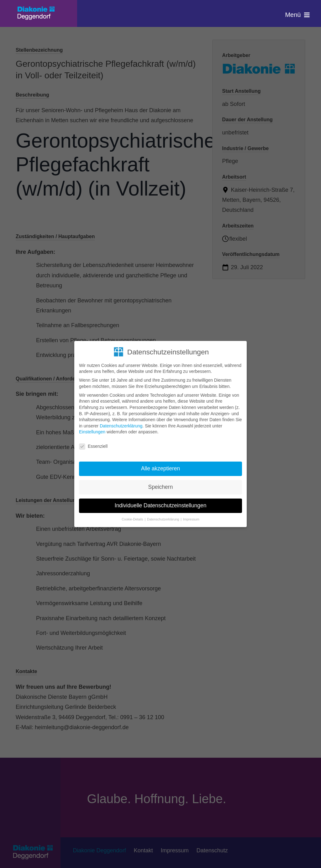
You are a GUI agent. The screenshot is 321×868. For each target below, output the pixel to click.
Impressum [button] (191, 519)
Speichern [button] (161, 487)
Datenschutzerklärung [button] (163, 519)
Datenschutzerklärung (121, 426)
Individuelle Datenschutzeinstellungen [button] (161, 505)
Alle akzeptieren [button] (161, 468)
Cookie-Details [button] (133, 519)
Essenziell (93, 446)
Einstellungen (92, 432)
